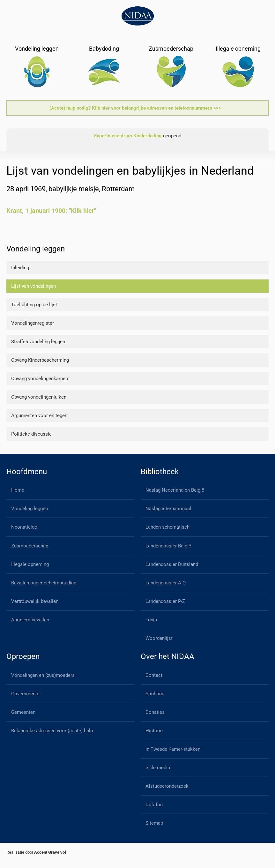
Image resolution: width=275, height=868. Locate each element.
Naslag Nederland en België (175, 490)
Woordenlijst (159, 638)
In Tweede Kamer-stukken (173, 749)
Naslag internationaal (168, 509)
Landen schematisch (167, 527)
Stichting (155, 694)
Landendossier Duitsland (172, 564)
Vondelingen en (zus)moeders (43, 675)
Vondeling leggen (30, 509)
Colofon (154, 805)
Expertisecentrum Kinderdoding (128, 136)
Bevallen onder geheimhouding (44, 583)
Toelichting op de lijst (34, 305)
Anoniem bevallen (30, 620)
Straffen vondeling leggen (38, 342)
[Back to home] (138, 16)
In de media (158, 768)
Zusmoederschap (30, 546)
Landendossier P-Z (165, 601)
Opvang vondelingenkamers (40, 379)
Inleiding (20, 268)
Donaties (155, 712)
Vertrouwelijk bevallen (35, 601)
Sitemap (154, 823)
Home (18, 490)
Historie (154, 731)
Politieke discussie (31, 434)
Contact (154, 675)
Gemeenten (23, 712)
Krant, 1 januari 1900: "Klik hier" (51, 211)
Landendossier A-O (166, 583)
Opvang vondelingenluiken (39, 397)
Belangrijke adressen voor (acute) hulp (52, 731)
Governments (25, 694)
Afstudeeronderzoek (167, 786)
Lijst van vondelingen (33, 286)
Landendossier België (168, 546)
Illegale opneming (30, 564)
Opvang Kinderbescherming (40, 360)
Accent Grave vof (50, 852)
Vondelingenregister (33, 323)
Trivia (151, 620)
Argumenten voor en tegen (39, 416)
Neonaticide (24, 527)
